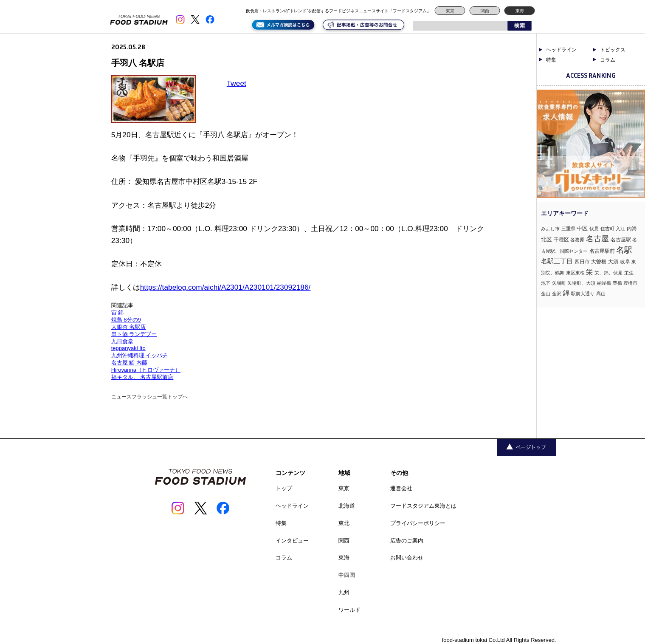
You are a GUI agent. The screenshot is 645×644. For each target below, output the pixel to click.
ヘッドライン (561, 50)
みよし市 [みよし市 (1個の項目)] (550, 229)
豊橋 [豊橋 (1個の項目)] (617, 283)
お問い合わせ (407, 558)
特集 (551, 60)
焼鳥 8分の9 (126, 320)
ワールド (349, 610)
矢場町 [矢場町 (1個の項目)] (559, 283)
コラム (608, 60)
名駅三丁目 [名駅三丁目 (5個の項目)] (557, 261)
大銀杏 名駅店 (129, 327)
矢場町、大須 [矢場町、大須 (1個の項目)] (581, 283)
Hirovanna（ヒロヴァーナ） (146, 370)
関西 (485, 11)
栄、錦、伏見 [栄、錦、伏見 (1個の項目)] (608, 273)
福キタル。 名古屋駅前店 (142, 377)
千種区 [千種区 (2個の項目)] (561, 240)
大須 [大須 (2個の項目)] (613, 262)
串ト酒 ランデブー (134, 334)
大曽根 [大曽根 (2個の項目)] (599, 262)
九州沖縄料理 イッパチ (140, 355)
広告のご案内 (407, 541)
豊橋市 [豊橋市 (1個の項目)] (630, 283)
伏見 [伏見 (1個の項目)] (594, 229)
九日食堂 (122, 341)
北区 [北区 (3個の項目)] (546, 239)
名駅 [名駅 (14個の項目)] (624, 250)
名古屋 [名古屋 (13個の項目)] (597, 239)
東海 (520, 11)
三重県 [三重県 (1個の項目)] (568, 229)
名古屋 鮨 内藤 (129, 363)
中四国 (347, 575)
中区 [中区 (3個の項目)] (582, 228)
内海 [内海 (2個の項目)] (632, 229)
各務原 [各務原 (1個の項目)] (577, 240)
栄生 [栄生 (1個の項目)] (629, 273)
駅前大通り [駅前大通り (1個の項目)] (583, 294)
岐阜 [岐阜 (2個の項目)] (625, 262)
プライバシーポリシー (418, 523)
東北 (344, 523)
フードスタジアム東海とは (423, 506)
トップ (284, 488)
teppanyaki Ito (128, 348)
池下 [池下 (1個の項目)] (546, 283)
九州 (344, 592)
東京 (450, 11)
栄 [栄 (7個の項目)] (589, 272)
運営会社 (401, 488)
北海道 (347, 506)
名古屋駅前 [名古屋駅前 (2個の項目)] (602, 251)
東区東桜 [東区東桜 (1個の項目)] (575, 273)
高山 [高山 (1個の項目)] (601, 294)
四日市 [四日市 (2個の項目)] (582, 262)
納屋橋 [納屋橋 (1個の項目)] (604, 283)
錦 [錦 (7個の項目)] (566, 293)
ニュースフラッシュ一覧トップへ (149, 397)
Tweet (237, 83)
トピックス (613, 50)
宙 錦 (118, 312)
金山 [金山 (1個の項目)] (546, 294)
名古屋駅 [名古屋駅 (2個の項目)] (621, 240)
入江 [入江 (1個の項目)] (620, 229)
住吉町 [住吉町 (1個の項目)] (607, 229)
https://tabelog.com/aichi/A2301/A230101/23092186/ (225, 287)
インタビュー (292, 541)
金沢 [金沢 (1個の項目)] (557, 294)
